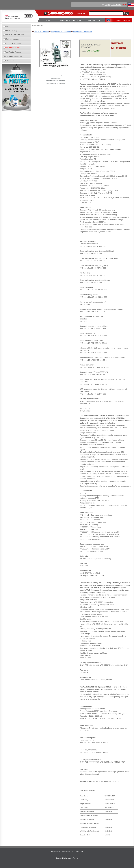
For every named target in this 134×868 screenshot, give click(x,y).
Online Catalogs (57, 851)
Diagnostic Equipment (83, 32)
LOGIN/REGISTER (96, 20)
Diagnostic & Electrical (61, 32)
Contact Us (10, 61)
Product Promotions (13, 43)
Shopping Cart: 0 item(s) (113, 5)
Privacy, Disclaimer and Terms (67, 858)
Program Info (69, 851)
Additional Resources (14, 56)
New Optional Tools (13, 48)
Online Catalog (11, 30)
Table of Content (41, 32)
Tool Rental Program (13, 52)
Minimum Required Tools (15, 35)
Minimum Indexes (12, 39)
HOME (48, 20)
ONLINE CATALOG (122, 20)
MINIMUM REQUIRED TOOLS (72, 20)
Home (8, 26)
